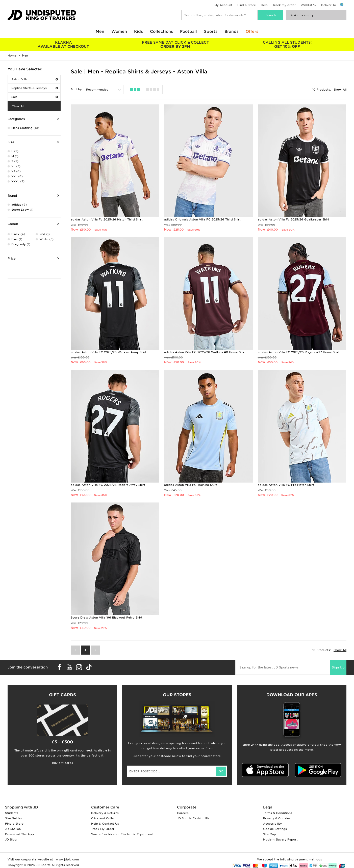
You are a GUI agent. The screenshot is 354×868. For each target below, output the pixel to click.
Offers (252, 32)
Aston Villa (35, 79)
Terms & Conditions (278, 813)
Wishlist (307, 5)
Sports (211, 32)
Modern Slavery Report (280, 839)
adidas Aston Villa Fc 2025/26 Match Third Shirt (107, 219)
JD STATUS (13, 829)
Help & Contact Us (105, 824)
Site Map (270, 834)
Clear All (18, 106)
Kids (138, 32)
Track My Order (103, 829)
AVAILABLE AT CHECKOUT (64, 44)
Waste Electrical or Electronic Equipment (122, 834)
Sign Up (338, 667)
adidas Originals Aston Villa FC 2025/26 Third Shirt (202, 219)
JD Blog (11, 839)
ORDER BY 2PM (175, 44)
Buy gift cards (62, 763)
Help (264, 5)
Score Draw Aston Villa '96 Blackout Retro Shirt (107, 618)
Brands (232, 32)
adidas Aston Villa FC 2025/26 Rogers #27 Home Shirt (299, 352)
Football (188, 32)
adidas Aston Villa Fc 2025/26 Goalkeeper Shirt (294, 219)
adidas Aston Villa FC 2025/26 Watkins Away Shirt (109, 352)
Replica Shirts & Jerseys (35, 88)
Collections (161, 32)
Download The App (19, 834)
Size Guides (14, 818)
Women (119, 32)
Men (100, 32)
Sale (35, 97)
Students (12, 813)
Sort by (76, 89)
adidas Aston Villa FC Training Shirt (191, 485)
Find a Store (247, 5)
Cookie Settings (275, 829)
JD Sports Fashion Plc (193, 818)
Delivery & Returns (105, 813)
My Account (223, 5)
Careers (183, 813)
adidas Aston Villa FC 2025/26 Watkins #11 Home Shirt (205, 352)
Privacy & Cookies (277, 818)
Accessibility (272, 824)
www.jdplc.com (67, 859)
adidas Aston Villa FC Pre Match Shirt (286, 485)
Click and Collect (104, 818)
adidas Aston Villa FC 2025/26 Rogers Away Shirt (108, 485)
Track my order (284, 5)
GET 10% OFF (287, 44)
